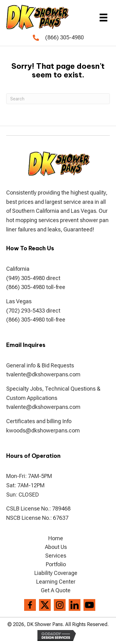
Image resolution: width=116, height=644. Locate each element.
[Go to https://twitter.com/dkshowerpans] (45, 605)
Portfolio (56, 564)
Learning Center (56, 582)
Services (56, 556)
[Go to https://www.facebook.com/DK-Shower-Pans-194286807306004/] (30, 605)
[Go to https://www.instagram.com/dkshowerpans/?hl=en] (60, 605)
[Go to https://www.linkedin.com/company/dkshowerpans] (75, 605)
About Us (56, 547)
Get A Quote (56, 590)
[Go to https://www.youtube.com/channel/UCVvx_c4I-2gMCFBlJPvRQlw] (89, 605)
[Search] (58, 99)
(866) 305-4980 (64, 37)
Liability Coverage (56, 573)
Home (56, 538)
